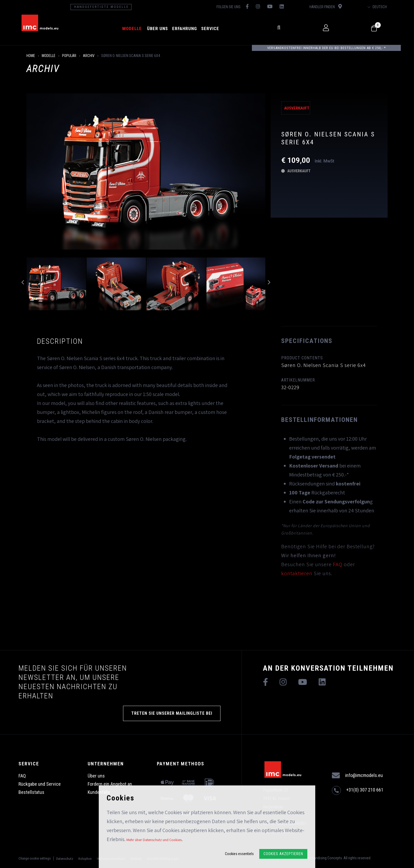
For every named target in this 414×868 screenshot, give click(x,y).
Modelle (137, 28)
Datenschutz (65, 859)
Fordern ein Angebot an (110, 784)
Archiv (89, 56)
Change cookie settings (35, 858)
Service (215, 28)
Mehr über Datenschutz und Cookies (154, 840)
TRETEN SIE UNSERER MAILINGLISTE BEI (172, 713)
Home (31, 56)
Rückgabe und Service (40, 784)
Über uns (162, 28)
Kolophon (85, 859)
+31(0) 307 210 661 (358, 790)
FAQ (338, 564)
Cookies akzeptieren (283, 854)
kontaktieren (297, 573)
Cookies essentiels (239, 854)
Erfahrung (189, 28)
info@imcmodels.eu (357, 776)
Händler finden (334, 6)
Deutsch (387, 7)
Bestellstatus (31, 792)
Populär (69, 56)
